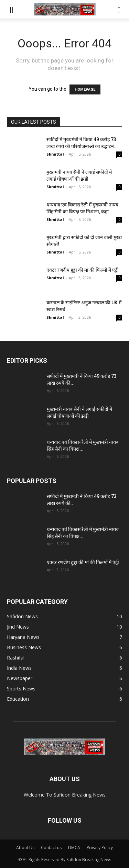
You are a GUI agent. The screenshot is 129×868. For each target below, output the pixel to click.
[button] (12, 9)
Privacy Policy (100, 848)
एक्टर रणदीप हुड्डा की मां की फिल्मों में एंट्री (83, 270)
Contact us (51, 848)
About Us (25, 848)
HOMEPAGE (85, 89)
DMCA (74, 848)
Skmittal (55, 154)
